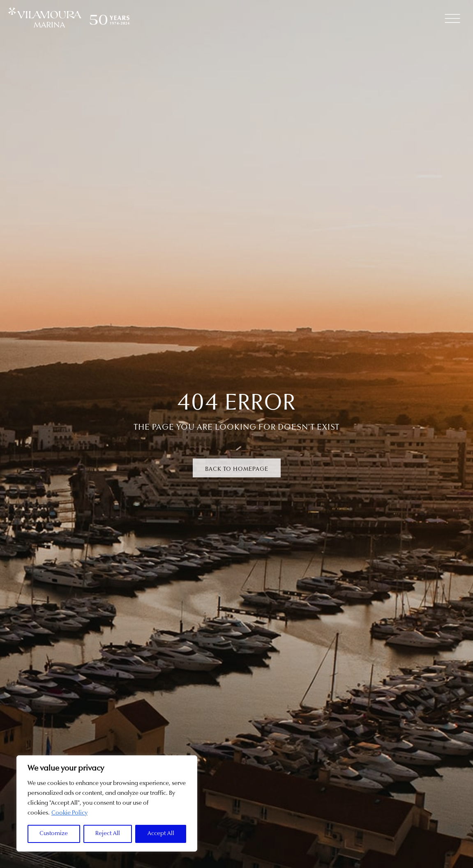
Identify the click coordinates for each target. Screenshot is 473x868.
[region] (107, 803)
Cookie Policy (69, 813)
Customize (54, 834)
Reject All (108, 834)
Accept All (161, 834)
